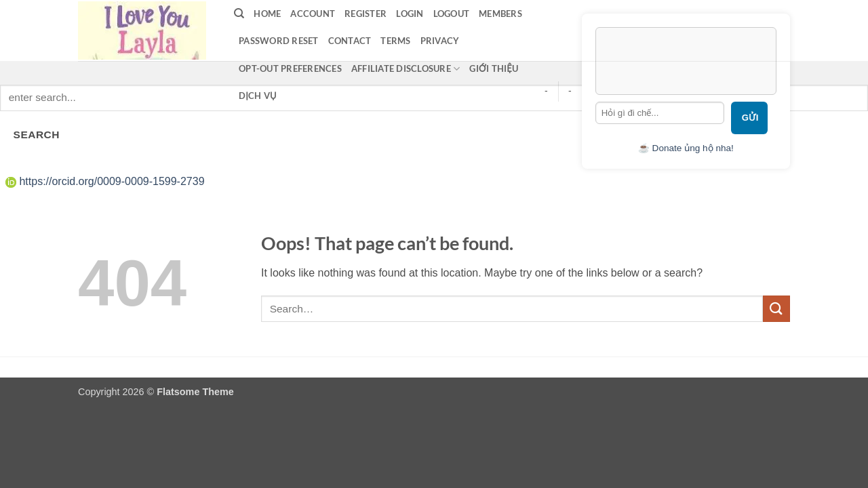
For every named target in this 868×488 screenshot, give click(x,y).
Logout (452, 14)
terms (395, 41)
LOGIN (410, 14)
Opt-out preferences (290, 68)
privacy (440, 41)
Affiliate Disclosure (406, 69)
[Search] (239, 14)
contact (350, 41)
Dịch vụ (258, 96)
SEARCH (37, 135)
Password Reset (279, 41)
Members (500, 14)
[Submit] (776, 309)
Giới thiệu (494, 68)
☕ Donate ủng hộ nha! (686, 148)
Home (267, 14)
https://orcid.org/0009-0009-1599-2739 (105, 181)
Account (313, 14)
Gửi (750, 118)
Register (366, 14)
